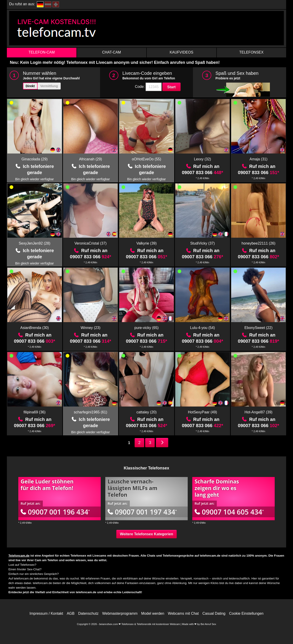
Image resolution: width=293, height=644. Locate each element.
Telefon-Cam (42, 52)
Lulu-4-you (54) (202, 328)
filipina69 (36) (35, 412)
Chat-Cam (111, 52)
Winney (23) (90, 328)
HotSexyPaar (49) (202, 412)
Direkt (30, 86)
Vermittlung (49, 86)
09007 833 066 (202, 172)
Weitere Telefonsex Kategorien (146, 534)
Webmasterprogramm (120, 614)
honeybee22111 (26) (258, 243)
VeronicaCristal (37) (91, 243)
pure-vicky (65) (146, 328)
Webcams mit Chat (183, 614)
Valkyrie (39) (147, 243)
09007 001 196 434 (55, 512)
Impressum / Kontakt (46, 614)
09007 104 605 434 (229, 512)
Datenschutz (88, 614)
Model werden (153, 614)
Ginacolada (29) (35, 159)
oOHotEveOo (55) (146, 159)
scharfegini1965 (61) (90, 412)
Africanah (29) (91, 159)
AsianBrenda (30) (35, 328)
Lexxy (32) (202, 159)
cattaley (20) (146, 412)
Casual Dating (214, 614)
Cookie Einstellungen (246, 614)
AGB (71, 614)
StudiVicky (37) (202, 243)
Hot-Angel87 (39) (258, 412)
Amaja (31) (258, 159)
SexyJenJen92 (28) (35, 243)
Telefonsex (251, 52)
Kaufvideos (181, 52)
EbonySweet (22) (259, 328)
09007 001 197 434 (142, 512)
